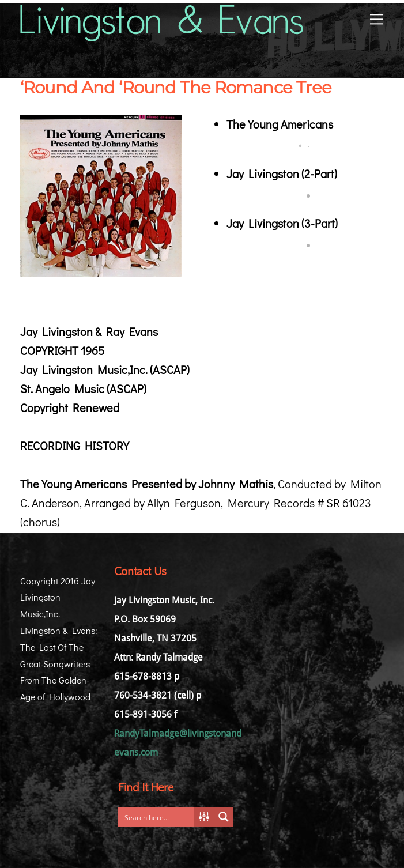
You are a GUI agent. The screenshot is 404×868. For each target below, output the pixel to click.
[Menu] (376, 18)
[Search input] (159, 817)
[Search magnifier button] (224, 817)
